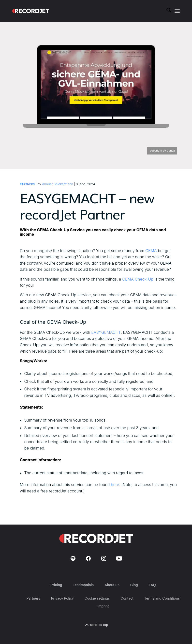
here (115, 485)
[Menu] (177, 11)
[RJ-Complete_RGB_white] (31, 11)
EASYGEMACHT (106, 332)
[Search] (166, 11)
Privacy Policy (62, 598)
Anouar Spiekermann (58, 184)
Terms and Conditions (162, 598)
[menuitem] (166, 11)
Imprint (103, 606)
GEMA (151, 251)
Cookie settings (97, 598)
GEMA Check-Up (138, 279)
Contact (127, 598)
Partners (27, 184)
